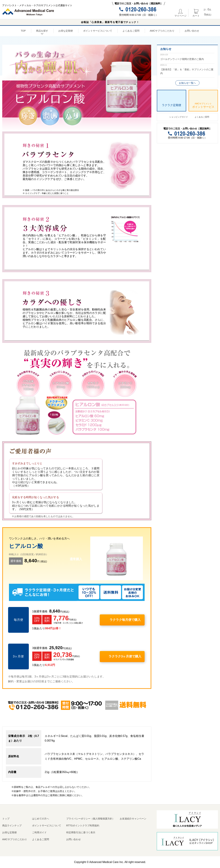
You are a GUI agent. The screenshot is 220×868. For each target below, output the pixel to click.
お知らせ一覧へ (187, 83)
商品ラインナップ (12, 826)
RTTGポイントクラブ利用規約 (83, 826)
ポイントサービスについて (98, 31)
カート (196, 13)
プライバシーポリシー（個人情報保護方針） (90, 819)
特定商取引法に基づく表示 (81, 832)
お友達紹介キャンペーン (133, 819)
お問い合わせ (192, 31)
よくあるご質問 (131, 31)
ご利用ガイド (39, 832)
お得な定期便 (66, 31)
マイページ (180, 13)
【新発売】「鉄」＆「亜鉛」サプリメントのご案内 (187, 71)
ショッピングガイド (179, 117)
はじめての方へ (41, 819)
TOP (23, 31)
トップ (6, 819)
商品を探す (42, 31)
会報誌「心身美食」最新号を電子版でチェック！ (110, 22)
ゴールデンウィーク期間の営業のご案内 (182, 59)
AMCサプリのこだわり (162, 31)
